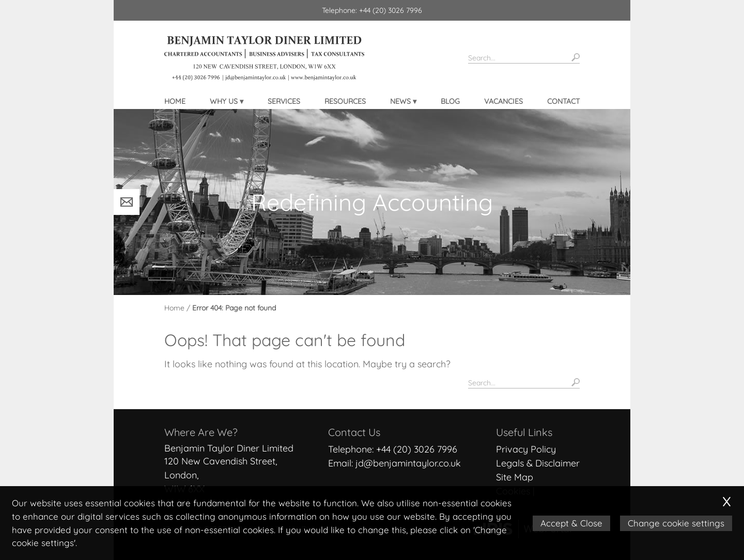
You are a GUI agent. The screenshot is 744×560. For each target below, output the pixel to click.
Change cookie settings (677, 523)
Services (284, 101)
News (400, 101)
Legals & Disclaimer (538, 463)
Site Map (515, 477)
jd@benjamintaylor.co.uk (408, 463)
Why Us (224, 101)
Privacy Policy (526, 449)
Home (175, 101)
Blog (450, 101)
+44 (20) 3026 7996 (417, 449)
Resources (345, 101)
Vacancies (503, 101)
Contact (563, 101)
